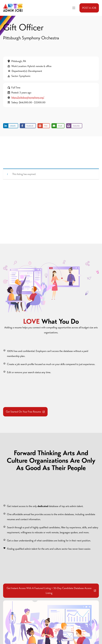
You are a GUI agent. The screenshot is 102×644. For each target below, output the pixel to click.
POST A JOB (89, 8)
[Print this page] (44, 126)
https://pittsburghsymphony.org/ (28, 97)
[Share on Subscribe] (74, 126)
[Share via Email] (58, 126)
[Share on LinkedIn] (11, 126)
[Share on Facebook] (28, 126)
